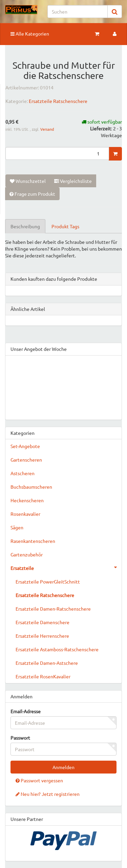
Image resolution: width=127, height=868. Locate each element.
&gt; (63, 386)
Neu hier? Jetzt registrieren (48, 794)
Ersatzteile (66, 567)
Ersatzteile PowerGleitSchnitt (48, 581)
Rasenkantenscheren (33, 541)
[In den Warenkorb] (115, 154)
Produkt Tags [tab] (65, 226)
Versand (47, 129)
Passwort (20, 738)
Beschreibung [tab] (25, 226)
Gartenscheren (26, 460)
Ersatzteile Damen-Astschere (47, 663)
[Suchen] (78, 12)
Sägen (17, 527)
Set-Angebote (25, 446)
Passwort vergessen (39, 780)
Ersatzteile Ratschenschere (58, 101)
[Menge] (57, 153)
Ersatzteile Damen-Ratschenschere (53, 609)
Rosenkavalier (25, 514)
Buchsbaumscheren (31, 487)
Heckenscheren (27, 500)
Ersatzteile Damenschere (43, 622)
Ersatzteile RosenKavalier (43, 676)
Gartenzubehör (27, 554)
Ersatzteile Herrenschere (42, 636)
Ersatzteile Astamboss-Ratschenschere (57, 649)
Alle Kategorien (30, 34)
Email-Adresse (26, 711)
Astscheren (23, 473)
